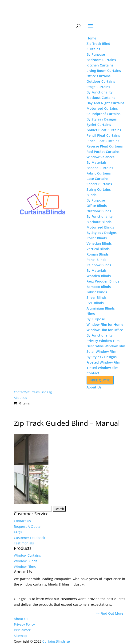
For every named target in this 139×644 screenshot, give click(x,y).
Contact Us (22, 521)
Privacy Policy (24, 624)
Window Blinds (26, 561)
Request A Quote (27, 526)
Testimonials (24, 543)
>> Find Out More (110, 613)
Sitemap (20, 636)
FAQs (18, 532)
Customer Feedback (29, 538)
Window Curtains (27, 555)
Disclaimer (22, 630)
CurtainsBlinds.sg (56, 641)
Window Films (25, 567)
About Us (20, 398)
